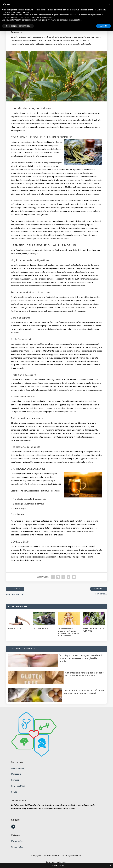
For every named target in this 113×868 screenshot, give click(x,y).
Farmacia (15, 780)
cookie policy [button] (25, 12)
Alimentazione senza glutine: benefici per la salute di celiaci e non (84, 674)
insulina (42, 455)
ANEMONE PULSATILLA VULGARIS (93, 630)
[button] (110, 4)
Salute (14, 792)
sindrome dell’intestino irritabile (62, 275)
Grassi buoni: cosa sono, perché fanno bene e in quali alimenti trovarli (84, 692)
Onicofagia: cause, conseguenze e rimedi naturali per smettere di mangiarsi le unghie (80, 658)
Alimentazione (18, 768)
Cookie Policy (17, 847)
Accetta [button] (104, 26)
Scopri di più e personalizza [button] (18, 26)
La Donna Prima (18, 786)
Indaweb (63, 862)
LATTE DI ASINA (40, 629)
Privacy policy (17, 841)
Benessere (16, 32)
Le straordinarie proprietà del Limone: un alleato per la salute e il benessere (69, 632)
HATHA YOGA (15, 629)
